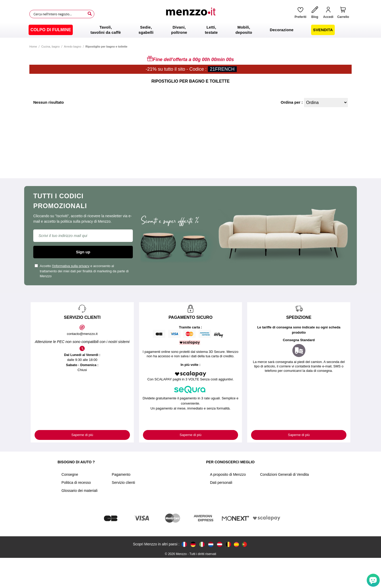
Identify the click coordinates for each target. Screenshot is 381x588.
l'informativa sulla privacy (71, 266)
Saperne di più (82, 435)
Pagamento (121, 474)
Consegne (70, 474)
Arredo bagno (73, 47)
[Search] (90, 14)
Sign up (83, 252)
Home (33, 47)
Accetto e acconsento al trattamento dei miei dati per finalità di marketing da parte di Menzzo (82, 271)
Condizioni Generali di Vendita (285, 474)
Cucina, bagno (51, 47)
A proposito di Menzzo (228, 474)
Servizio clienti (123, 483)
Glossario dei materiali (80, 491)
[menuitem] (51, 30)
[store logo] (193, 14)
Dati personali (221, 483)
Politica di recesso (76, 483)
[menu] (190, 30)
